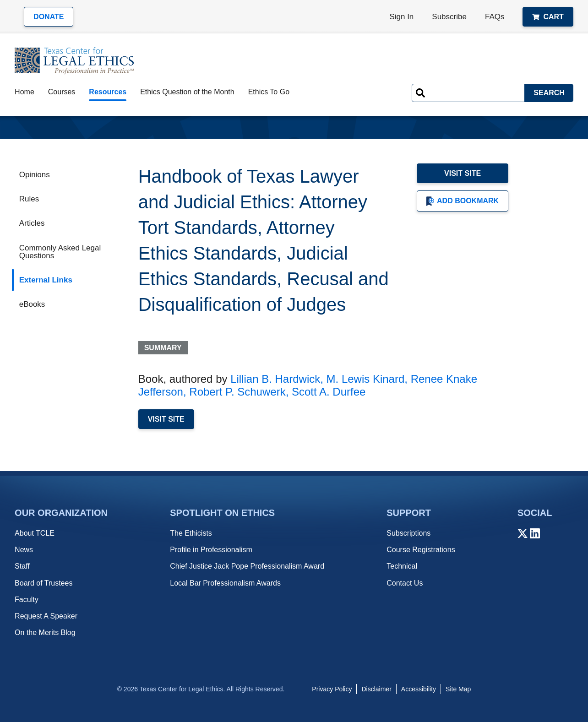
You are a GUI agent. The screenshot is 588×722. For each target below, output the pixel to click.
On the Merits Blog (45, 632)
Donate (49, 17)
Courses (62, 92)
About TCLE (35, 533)
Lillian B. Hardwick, (277, 379)
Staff (22, 566)
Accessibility (419, 689)
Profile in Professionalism (211, 550)
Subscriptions (408, 533)
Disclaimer (376, 689)
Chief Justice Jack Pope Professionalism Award (247, 566)
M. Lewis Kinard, (367, 379)
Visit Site (463, 173)
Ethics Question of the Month (187, 92)
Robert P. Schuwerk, (239, 392)
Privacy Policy (332, 689)
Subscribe (449, 17)
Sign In (401, 17)
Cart (548, 17)
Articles (32, 223)
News (24, 550)
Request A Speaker (46, 616)
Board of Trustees (44, 583)
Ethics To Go (269, 92)
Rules (29, 199)
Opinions (35, 175)
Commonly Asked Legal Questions (60, 252)
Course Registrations (421, 550)
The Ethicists (191, 533)
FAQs (495, 17)
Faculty (27, 600)
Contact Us (405, 583)
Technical (402, 566)
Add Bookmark (463, 201)
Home (24, 92)
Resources (108, 92)
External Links (46, 280)
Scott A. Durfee (329, 392)
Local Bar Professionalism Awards (225, 583)
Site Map (458, 689)
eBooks (32, 304)
